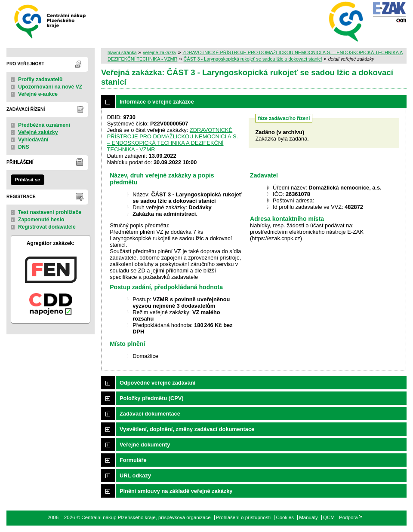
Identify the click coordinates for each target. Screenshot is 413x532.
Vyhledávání (33, 140)
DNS (24, 147)
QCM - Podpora (341, 517)
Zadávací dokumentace (150, 414)
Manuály (308, 517)
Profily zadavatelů (40, 79)
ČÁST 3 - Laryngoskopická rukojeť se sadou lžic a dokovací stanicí (253, 59)
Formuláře (133, 460)
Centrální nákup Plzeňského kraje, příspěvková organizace (51, 21)
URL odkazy (135, 475)
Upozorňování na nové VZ (50, 87)
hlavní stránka (122, 52)
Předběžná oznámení (44, 125)
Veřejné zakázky (38, 132)
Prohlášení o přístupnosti (243, 517)
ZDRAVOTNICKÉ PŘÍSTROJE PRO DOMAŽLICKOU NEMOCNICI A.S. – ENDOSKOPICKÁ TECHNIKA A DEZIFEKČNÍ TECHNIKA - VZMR (173, 140)
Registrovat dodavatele (47, 227)
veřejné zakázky (160, 52)
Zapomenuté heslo (41, 220)
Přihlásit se (28, 180)
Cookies (285, 517)
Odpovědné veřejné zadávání (157, 383)
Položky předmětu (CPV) (152, 398)
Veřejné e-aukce (38, 94)
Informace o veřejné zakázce (157, 102)
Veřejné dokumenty (145, 445)
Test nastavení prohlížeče (50, 212)
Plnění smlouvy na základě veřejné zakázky (176, 491)
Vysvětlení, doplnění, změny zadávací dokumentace (187, 429)
